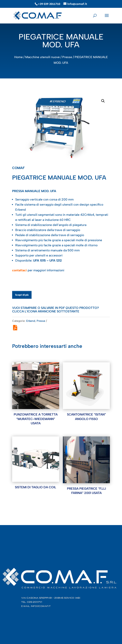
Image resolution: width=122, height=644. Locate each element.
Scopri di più (22, 295)
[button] (103, 101)
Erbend (31, 321)
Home (19, 57)
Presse (67, 57)
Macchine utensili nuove (42, 57)
